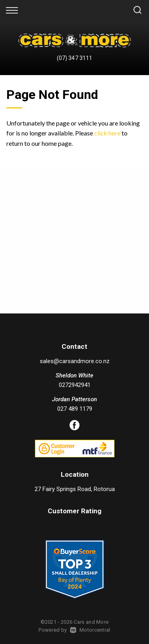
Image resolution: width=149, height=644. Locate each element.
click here (107, 133)
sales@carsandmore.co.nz (75, 361)
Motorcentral (90, 630)
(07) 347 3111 (74, 58)
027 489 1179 (75, 409)
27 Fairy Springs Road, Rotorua (75, 489)
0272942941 (75, 385)
